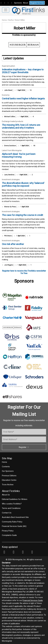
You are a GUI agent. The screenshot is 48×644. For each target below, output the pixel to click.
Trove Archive (8, 485)
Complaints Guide (9, 535)
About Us (6, 495)
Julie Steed (8, 90)
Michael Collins (10, 117)
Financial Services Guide (33, 600)
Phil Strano (8, 236)
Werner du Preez (10, 207)
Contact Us (7, 513)
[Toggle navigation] (6, 10)
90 (33, 146)
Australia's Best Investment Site (15, 517)
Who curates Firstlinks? (12, 504)
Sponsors (18, 3)
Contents (6, 467)
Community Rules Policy (12, 522)
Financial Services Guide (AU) (14, 526)
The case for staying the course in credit (22, 215)
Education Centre (9, 480)
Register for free (37, 3)
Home (4, 20)
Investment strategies (11, 179)
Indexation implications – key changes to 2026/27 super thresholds (23, 71)
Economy (6, 95)
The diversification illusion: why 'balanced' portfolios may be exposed (23, 184)
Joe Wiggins (9, 265)
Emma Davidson (10, 146)
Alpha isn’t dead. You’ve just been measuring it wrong (19, 155)
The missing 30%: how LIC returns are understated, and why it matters (21, 126)
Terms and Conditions (11, 508)
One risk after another (13, 244)
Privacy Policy (8, 531)
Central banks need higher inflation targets (23, 99)
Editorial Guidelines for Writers (15, 499)
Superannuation (8, 66)
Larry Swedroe (9, 175)
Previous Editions (9, 476)
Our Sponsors (8, 471)
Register (24, 447)
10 (29, 90)
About (26, 3)
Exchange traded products (13, 121)
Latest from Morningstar (12, 150)
